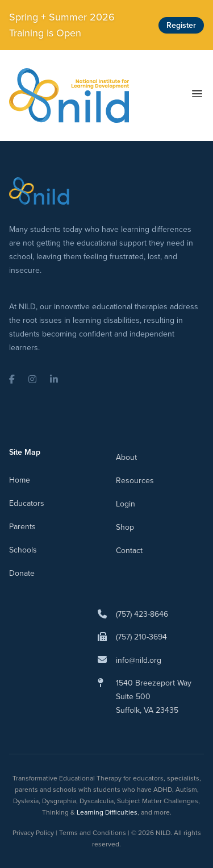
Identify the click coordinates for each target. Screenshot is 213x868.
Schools (23, 550)
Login (126, 504)
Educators (27, 503)
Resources (135, 481)
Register (181, 25)
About (126, 457)
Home (20, 480)
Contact (129, 551)
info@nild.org (139, 660)
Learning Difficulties (107, 812)
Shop (125, 527)
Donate (22, 573)
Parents (22, 527)
